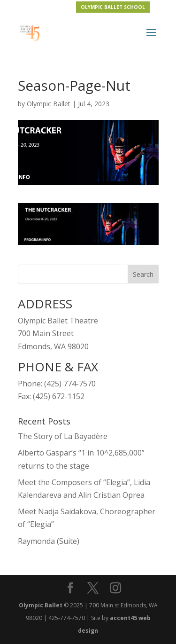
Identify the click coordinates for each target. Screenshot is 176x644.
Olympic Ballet (49, 104)
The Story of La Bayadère (63, 436)
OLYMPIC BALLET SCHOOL (113, 7)
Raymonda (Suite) (49, 541)
